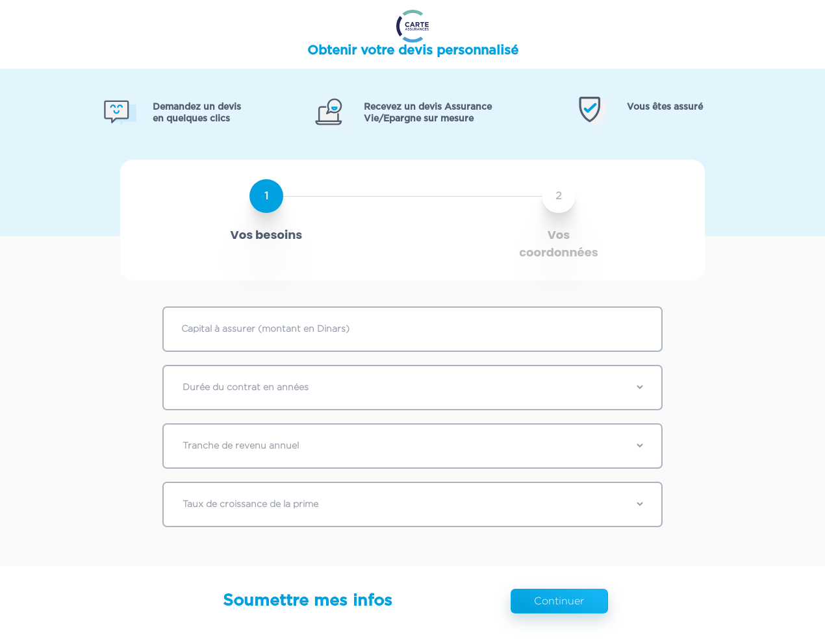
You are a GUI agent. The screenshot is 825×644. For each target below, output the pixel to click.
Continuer (559, 601)
